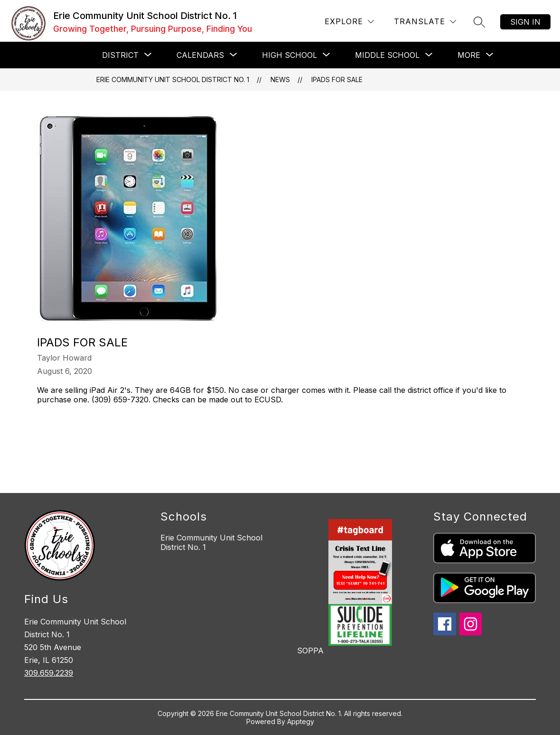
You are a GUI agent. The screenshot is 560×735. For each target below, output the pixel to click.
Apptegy (301, 721)
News (280, 79)
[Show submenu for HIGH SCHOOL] (289, 55)
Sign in (525, 22)
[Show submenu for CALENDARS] (200, 55)
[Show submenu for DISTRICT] (120, 55)
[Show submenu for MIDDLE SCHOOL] (387, 55)
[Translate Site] (425, 22)
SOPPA (310, 651)
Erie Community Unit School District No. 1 (173, 79)
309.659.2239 (49, 673)
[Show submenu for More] (469, 55)
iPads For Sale (337, 79)
